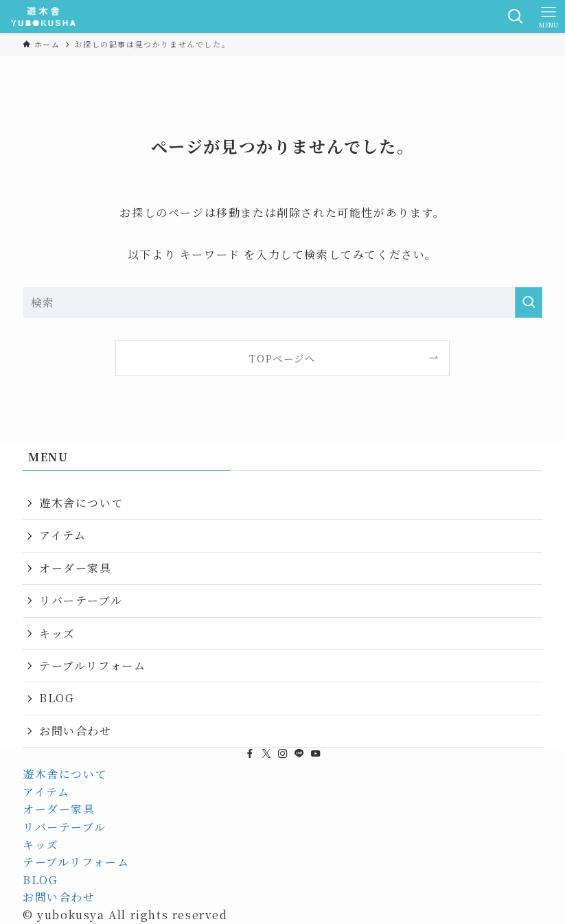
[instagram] (283, 754)
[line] (299, 754)
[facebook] (250, 754)
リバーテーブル (81, 600)
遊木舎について (81, 503)
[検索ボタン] (516, 16)
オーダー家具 (76, 568)
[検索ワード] (282, 302)
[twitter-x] (266, 754)
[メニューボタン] (549, 16)
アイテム (62, 535)
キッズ (57, 633)
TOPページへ (282, 358)
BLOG (57, 698)
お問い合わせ (76, 731)
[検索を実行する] (529, 302)
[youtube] (316, 754)
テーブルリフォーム (92, 666)
